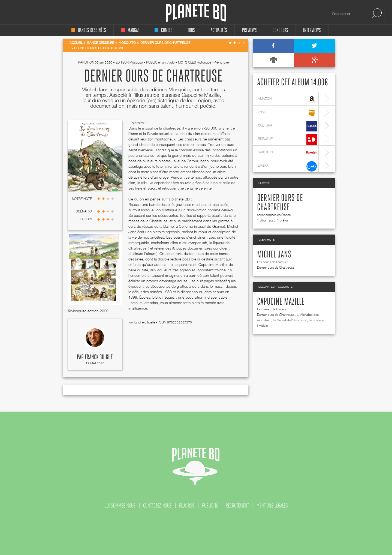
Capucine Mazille (281, 302)
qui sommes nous (120, 506)
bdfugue (287, 139)
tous (191, 30)
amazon (287, 99)
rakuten (287, 153)
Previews (249, 30)
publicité (210, 506)
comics (164, 30)
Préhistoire (221, 62)
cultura (287, 126)
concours (280, 30)
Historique (204, 62)
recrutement (237, 506)
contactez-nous (157, 506)
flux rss (187, 506)
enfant (162, 62)
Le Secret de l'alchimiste (290, 320)
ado (172, 62)
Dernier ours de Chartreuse (276, 267)
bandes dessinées (89, 30)
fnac (287, 113)
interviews (312, 30)
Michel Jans (274, 255)
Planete (196, 13)
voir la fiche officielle (142, 322)
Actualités (219, 30)
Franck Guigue (99, 357)
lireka (287, 166)
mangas (130, 30)
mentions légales (272, 506)
